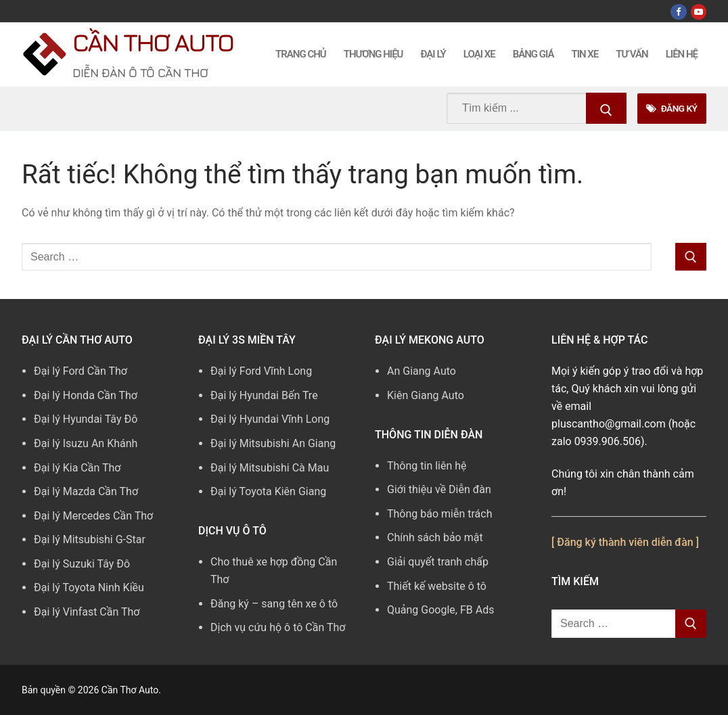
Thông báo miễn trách (440, 514)
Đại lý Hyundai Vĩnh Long (270, 419)
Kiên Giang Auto (426, 395)
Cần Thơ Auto (153, 42)
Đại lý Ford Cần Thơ (81, 371)
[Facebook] (678, 12)
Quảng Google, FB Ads (440, 610)
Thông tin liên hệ (427, 466)
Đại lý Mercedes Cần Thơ (93, 516)
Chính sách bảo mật (435, 537)
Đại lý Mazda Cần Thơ (86, 491)
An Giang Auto (422, 371)
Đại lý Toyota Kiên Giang (268, 491)
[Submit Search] (606, 108)
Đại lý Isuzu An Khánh (86, 443)
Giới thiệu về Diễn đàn (439, 489)
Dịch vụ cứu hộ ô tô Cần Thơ (278, 627)
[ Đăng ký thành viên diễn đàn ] (625, 542)
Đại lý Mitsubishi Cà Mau (270, 468)
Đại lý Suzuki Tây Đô (82, 564)
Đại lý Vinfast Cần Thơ (87, 612)
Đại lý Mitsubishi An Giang (273, 443)
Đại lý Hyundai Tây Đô (86, 419)
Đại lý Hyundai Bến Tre (264, 395)
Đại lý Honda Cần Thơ (86, 395)
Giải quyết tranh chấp (438, 562)
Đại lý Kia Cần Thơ (77, 468)
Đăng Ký (672, 108)
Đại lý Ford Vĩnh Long (261, 371)
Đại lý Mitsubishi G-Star (90, 539)
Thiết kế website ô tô (437, 586)
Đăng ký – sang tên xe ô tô (274, 604)
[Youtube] (699, 12)
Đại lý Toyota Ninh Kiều (89, 587)
